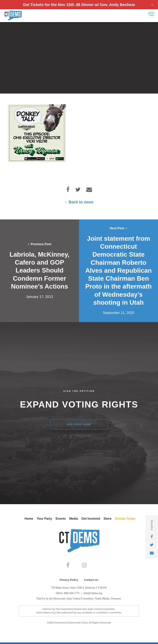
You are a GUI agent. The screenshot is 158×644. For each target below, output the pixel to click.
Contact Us (91, 581)
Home (29, 519)
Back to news (79, 202)
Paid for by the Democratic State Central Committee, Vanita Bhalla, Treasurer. (79, 600)
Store (108, 519)
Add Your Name (79, 424)
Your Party (44, 519)
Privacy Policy (69, 581)
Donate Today (125, 519)
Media (73, 519)
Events (61, 519)
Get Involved (91, 519)
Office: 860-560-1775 (68, 595)
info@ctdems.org (93, 595)
